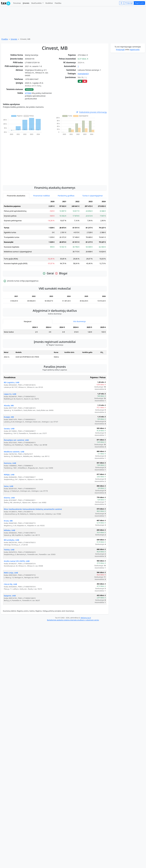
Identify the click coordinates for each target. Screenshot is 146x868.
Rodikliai (49, 3)
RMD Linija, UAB (11, 573)
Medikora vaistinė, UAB (14, 452)
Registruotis (139, 3)
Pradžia (5, 39)
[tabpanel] (55, 233)
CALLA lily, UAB (10, 584)
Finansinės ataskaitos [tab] (16, 196)
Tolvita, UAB (9, 550)
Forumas (17, 3)
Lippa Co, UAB (10, 394)
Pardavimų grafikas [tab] (66, 196)
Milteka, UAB (9, 530)
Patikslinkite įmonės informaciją (91, 112)
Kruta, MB (8, 521)
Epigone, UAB (10, 596)
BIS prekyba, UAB (11, 540)
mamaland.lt (83, 74)
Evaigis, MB (9, 417)
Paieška (58, 3)
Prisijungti (129, 3)
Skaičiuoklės (37, 3)
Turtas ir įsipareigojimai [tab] (93, 196)
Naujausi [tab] (28, 321)
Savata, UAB (9, 429)
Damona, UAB (10, 463)
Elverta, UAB (9, 498)
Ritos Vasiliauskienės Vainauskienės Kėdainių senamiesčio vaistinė (33, 509)
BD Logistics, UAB (12, 382)
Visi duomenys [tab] (79, 321)
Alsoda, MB (9, 405)
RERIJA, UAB (9, 475)
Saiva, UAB (9, 486)
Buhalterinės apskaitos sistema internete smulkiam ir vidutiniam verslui (73, 620)
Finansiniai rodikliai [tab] (42, 196)
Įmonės (26, 3)
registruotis (135, 49)
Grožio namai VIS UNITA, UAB (17, 561)
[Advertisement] (23, 159)
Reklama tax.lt (86, 618)
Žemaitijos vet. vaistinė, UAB (16, 440)
